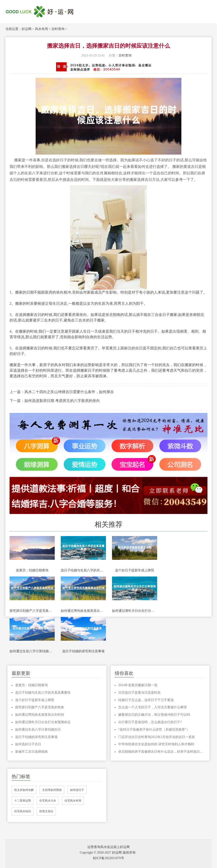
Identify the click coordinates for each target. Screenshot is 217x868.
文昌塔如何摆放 (52, 790)
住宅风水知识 (23, 811)
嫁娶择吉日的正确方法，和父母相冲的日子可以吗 (154, 715)
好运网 (27, 29)
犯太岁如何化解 (24, 790)
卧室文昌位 (46, 811)
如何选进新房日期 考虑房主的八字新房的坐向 (62, 401)
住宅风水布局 (73, 801)
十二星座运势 (23, 801)
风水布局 (41, 29)
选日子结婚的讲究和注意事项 (83, 651)
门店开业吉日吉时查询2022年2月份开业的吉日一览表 (157, 737)
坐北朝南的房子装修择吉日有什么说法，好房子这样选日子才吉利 (162, 752)
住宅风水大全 (48, 801)
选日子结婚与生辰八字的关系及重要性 (83, 570)
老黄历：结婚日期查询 (32, 570)
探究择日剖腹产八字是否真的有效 (32, 611)
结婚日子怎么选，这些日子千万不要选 (146, 700)
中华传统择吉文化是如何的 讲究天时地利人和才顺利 (156, 744)
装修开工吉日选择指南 (31, 752)
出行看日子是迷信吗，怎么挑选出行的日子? (150, 722)
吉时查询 (58, 29)
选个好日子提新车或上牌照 (135, 570)
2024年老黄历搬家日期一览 (138, 685)
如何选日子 (77, 790)
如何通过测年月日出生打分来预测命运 (135, 611)
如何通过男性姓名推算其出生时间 (83, 611)
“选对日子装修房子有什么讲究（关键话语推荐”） (154, 730)
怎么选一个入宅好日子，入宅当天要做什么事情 (153, 707)
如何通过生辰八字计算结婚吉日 (32, 651)
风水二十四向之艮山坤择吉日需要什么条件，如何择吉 (69, 392)
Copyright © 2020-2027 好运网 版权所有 (108, 853)
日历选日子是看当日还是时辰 (139, 693)
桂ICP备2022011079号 (108, 858)
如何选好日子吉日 (28, 744)
